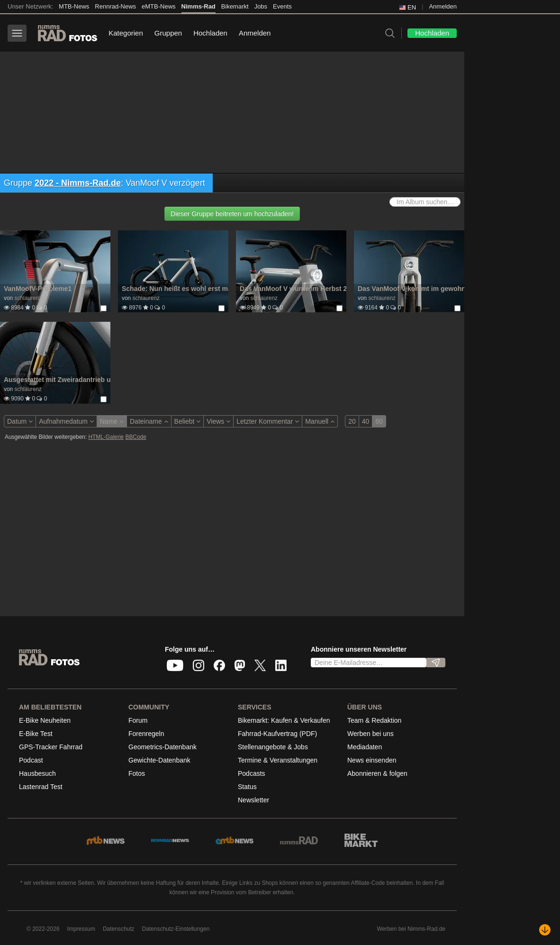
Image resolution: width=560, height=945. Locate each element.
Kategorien (126, 33)
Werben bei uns (370, 734)
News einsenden (372, 760)
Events (282, 6)
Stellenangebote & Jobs (273, 747)
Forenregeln (146, 734)
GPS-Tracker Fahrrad (51, 747)
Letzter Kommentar (268, 421)
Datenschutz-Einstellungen (176, 929)
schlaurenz (28, 298)
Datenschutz (119, 929)
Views (218, 421)
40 (366, 421)
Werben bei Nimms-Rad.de (411, 929)
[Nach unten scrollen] (545, 930)
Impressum (81, 929)
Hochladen (210, 33)
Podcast (31, 760)
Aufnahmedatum (66, 421)
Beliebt (188, 421)
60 (379, 421)
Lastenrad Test (41, 787)
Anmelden (443, 6)
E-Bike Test (36, 734)
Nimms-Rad (199, 6)
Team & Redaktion (374, 720)
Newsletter (253, 800)
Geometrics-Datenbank (163, 747)
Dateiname (149, 421)
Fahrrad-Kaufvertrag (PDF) (277, 734)
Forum (138, 720)
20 (352, 421)
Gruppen (168, 33)
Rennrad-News (115, 6)
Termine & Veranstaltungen (278, 760)
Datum (20, 421)
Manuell (320, 421)
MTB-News (74, 6)
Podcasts (252, 773)
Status (247, 787)
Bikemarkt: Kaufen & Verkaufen (284, 720)
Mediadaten (365, 747)
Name (112, 421)
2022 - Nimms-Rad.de (78, 183)
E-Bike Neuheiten (45, 720)
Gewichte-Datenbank (159, 760)
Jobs (261, 6)
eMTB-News (159, 6)
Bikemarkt (235, 6)
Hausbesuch (37, 773)
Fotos (137, 773)
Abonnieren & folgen (377, 773)
